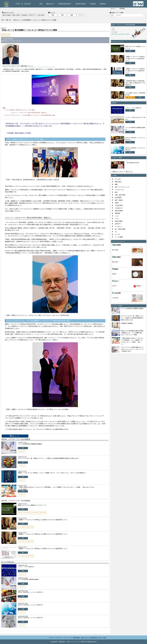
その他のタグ (5, 35)
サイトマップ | (68, 638)
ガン (116, 232)
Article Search (81, 4)
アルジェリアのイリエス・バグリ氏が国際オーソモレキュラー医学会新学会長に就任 (30, 115)
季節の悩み (118, 182)
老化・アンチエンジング (122, 187)
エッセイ (117, 234)
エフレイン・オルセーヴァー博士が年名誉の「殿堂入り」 (30, 113)
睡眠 (116, 184)
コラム (117, 219)
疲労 (116, 192)
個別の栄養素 (7, 15)
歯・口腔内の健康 (120, 229)
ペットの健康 (119, 237)
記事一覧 (8, 20)
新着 (53, 15)
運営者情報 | (77, 638)
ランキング (81, 15)
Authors (103, 4)
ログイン (113, 8)
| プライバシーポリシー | (56, 638)
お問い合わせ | (85, 638)
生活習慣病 (118, 198)
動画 (72, 15)
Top (41, 4)
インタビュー (119, 226)
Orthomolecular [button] (64, 4)
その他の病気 (40, 15)
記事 (62, 15)
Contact (93, 4)
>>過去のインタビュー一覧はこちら (122, 172)
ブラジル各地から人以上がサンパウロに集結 (20, 110)
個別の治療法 (16, 15)
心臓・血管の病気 (120, 195)
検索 (112, 15)
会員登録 (122, 8)
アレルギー (118, 179)
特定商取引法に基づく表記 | (98, 638)
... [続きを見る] (24, 71)
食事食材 (25, 15)
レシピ (117, 216)
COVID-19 (32, 15)
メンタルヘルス (119, 190)
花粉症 (117, 203)
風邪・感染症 (119, 200)
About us (49, 4)
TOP (3, 20)
